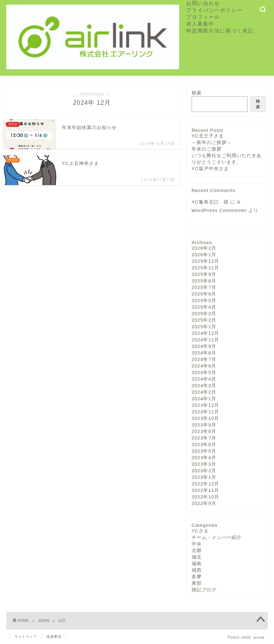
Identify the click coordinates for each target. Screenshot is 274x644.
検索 (197, 93)
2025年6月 (204, 294)
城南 (197, 563)
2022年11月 (205, 490)
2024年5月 (204, 372)
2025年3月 (204, 313)
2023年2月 (204, 471)
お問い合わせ (203, 3)
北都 (197, 550)
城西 (197, 570)
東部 (197, 583)
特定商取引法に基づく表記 (220, 31)
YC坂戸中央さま (210, 168)
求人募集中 (203, 24)
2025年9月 (204, 274)
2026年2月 (204, 248)
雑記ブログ (204, 590)
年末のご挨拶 (207, 149)
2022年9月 (204, 503)
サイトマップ (26, 637)
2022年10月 (205, 497)
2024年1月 (204, 399)
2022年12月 (205, 484)
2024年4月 (204, 379)
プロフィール (203, 17)
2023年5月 (204, 451)
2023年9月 (204, 425)
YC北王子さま (208, 136)
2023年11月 (205, 412)
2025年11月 (205, 268)
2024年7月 (204, 359)
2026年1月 (204, 255)
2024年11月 (205, 340)
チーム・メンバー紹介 (217, 537)
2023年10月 (205, 418)
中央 (197, 544)
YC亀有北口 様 (210, 202)
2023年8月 (204, 431)
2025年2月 (204, 320)
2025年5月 (204, 300)
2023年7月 (204, 438)
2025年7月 (204, 287)
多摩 (197, 577)
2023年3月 (204, 464)
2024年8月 (204, 353)
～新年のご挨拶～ (212, 142)
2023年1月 (204, 477)
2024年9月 (204, 346)
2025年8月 (204, 281)
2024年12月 (205, 333)
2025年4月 (204, 307)
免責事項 (54, 637)
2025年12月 (205, 261)
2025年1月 (204, 327)
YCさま (200, 531)
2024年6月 (204, 366)
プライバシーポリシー (214, 10)
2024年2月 (204, 392)
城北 (197, 557)
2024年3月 (204, 385)
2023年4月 (204, 457)
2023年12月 (205, 405)
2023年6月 (204, 444)
